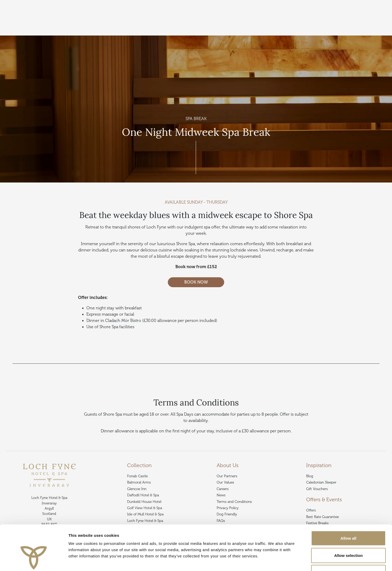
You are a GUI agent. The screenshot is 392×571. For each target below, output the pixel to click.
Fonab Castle (137, 476)
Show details (274, 561)
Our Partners (227, 476)
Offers (82, 32)
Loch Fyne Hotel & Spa (54, 32)
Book (379, 17)
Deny (349, 537)
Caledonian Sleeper (321, 482)
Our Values (225, 482)
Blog (310, 476)
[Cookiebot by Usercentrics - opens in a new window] (34, 561)
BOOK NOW (196, 282)
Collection (23, 32)
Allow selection (348, 520)
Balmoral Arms (139, 482)
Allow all (349, 502)
